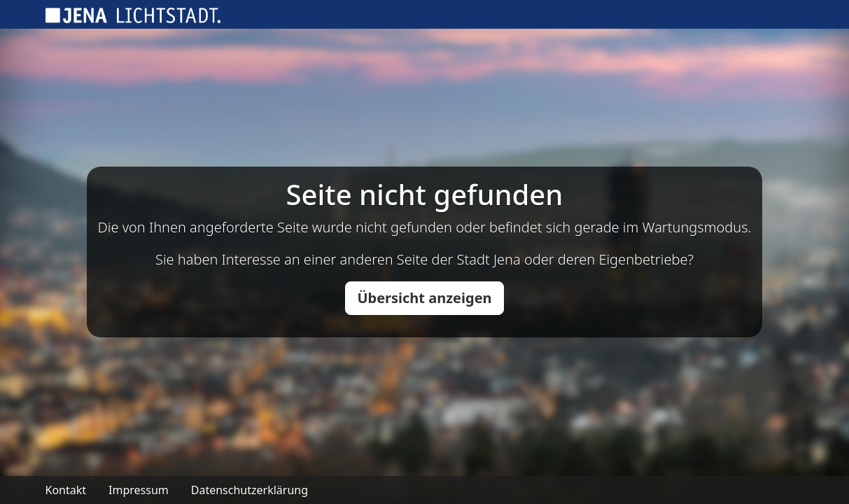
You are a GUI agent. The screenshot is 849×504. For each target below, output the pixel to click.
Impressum (139, 490)
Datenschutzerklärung (250, 490)
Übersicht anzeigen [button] (424, 298)
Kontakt (66, 490)
